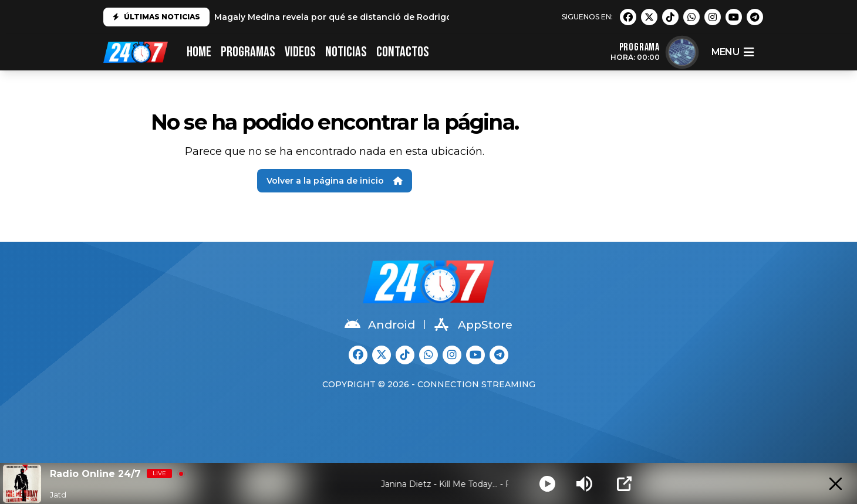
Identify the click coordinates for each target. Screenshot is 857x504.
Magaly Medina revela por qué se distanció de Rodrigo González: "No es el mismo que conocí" (419, 17)
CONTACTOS (403, 52)
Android (380, 324)
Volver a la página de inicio (335, 181)
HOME (199, 52)
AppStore (473, 324)
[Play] (547, 484)
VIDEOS (300, 52)
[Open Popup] (624, 484)
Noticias (346, 52)
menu (733, 52)
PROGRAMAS (248, 52)
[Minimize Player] (836, 484)
